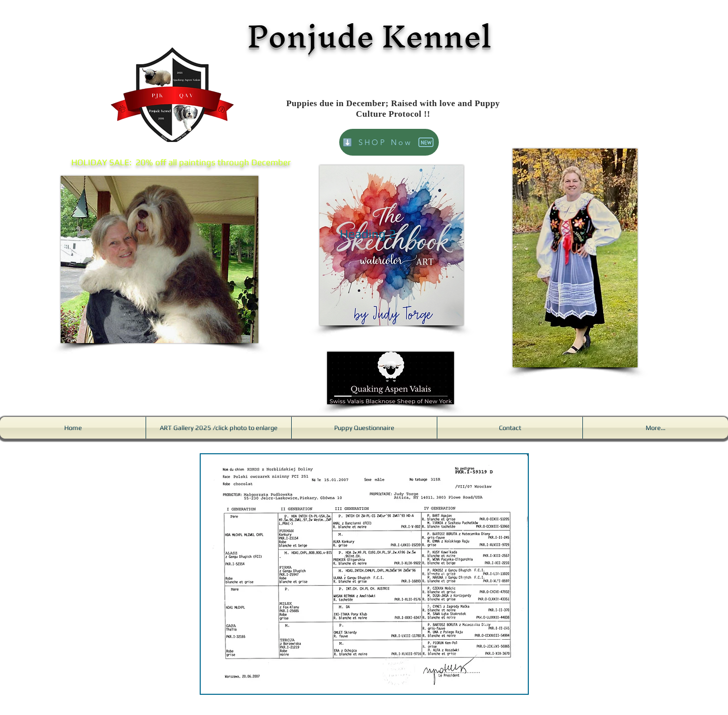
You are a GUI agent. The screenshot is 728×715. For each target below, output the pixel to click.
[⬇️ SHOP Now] (389, 142)
